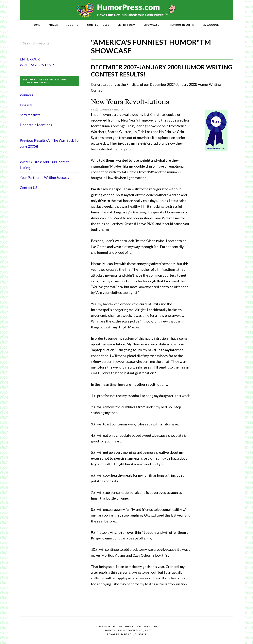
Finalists (26, 105)
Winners (26, 95)
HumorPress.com (127, 10)
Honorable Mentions (36, 125)
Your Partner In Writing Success (44, 177)
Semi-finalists (30, 115)
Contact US (28, 188)
